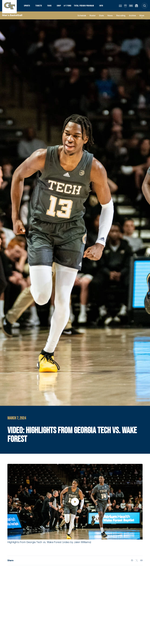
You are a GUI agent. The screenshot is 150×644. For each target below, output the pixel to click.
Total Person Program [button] (88, 7)
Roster (93, 19)
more (142, 19)
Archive (132, 19)
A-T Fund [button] (71, 7)
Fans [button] (52, 7)
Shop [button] (63, 7)
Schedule (82, 19)
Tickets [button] (40, 7)
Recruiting (121, 19)
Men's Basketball (12, 19)
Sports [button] (27, 7)
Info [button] (106, 7)
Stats (101, 19)
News (110, 19)
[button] (145, 7)
